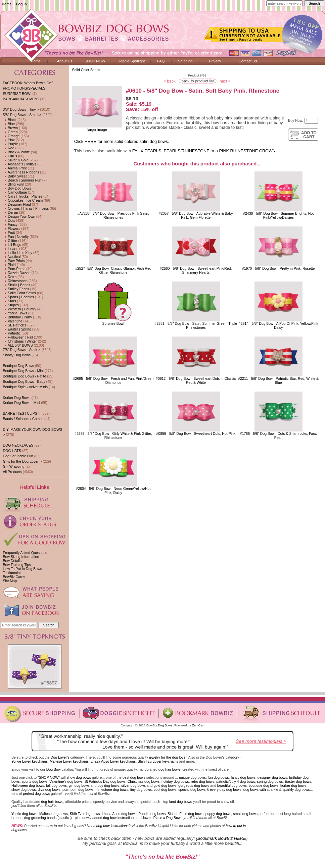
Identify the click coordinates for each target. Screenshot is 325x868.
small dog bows (245, 814)
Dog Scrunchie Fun (18, 456)
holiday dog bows (175, 781)
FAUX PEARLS (147, 151)
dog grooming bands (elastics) (48, 818)
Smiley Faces (16, 289)
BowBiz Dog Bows (159, 725)
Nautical (12, 257)
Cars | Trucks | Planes (22, 196)
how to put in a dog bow (65, 826)
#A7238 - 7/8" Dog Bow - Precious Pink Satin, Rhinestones (113, 215)
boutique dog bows (264, 785)
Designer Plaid (17, 204)
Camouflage (15, 192)
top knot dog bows (178, 802)
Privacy (215, 61)
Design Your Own (19, 216)
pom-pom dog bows (78, 789)
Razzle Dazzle (16, 273)
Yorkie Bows (15, 313)
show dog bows (79, 777)
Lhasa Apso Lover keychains (113, 761)
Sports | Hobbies (18, 297)
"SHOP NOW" (49, 777)
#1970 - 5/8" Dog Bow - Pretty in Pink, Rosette (278, 268)
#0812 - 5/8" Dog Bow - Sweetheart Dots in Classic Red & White (196, 380)
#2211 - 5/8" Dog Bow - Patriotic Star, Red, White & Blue (278, 380)
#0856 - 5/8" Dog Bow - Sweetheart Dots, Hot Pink (196, 433)
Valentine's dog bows (66, 781)
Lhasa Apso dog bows (119, 814)
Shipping (185, 61)
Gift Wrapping (13, 466)
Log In (21, 4)
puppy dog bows (218, 814)
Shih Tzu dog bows (85, 814)
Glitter (10, 241)
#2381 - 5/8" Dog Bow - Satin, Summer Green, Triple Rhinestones (196, 325)
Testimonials (12, 573)
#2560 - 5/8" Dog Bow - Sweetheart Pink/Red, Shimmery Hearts (196, 270)
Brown (10, 128)
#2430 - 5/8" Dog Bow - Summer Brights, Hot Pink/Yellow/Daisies (278, 215)
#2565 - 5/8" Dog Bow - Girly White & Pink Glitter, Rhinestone (113, 436)
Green (10, 132)
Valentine (12, 321)
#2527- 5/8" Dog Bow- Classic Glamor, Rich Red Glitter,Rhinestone (113, 270)
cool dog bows (165, 789)
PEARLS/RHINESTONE (186, 151)
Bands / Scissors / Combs (23, 419)
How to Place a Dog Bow (161, 818)
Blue (9, 124)
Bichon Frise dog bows (185, 814)
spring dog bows (270, 781)
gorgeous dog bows (194, 785)
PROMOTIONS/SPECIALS (24, 88)
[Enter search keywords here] (284, 3)
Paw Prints (14, 261)
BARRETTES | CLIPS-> (21, 413)
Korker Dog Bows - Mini (21, 403)
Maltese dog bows (54, 814)
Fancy (10, 224)
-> (22, 115)
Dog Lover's (60, 757)
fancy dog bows (243, 777)
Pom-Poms (14, 269)
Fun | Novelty (16, 237)
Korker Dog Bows (16, 398)
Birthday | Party (17, 317)
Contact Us (248, 61)
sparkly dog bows (296, 789)
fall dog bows (56, 785)
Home (7, 4)
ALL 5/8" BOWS (18, 345)
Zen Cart (198, 725)
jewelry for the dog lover (168, 757)
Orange (11, 136)
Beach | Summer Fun (22, 180)
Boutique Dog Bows (18, 366)
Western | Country (19, 309)
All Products (12, 472)
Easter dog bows (298, 781)
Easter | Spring (17, 329)
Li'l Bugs (12, 245)
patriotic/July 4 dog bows (236, 781)
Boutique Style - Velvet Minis (25, 387)
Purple (10, 144)
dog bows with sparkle (261, 789)
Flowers (11, 228)
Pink (9, 140)
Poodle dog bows (152, 814)
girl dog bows (79, 785)
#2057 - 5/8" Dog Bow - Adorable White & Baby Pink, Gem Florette (196, 215)
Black (10, 120)
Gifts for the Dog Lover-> (22, 461)
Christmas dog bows (144, 781)
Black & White (16, 152)
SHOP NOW (95, 61)
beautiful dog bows (232, 785)
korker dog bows (293, 785)
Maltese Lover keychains (69, 761)
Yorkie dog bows (24, 814)
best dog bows (134, 777)
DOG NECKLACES (18, 445)
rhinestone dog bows (112, 789)
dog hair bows (170, 769)
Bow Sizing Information (21, 557)
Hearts (10, 249)
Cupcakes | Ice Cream (23, 200)
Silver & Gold (15, 160)
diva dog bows (49, 789)
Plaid (9, 265)
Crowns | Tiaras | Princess (26, 208)
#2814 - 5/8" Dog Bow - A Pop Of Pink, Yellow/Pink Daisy (278, 325)
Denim (10, 212)
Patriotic (12, 333)
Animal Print (15, 168)
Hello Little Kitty (17, 253)
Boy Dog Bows (17, 188)
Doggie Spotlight (131, 61)
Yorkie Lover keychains (30, 761)
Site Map (10, 581)
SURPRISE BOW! (17, 94)
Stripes (11, 305)
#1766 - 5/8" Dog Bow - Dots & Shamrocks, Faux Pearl (278, 436)
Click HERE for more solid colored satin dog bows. (122, 142)
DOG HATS (12, 451)
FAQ (161, 61)
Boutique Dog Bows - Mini (23, 371)
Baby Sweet (15, 176)
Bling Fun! (13, 184)
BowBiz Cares (14, 577)
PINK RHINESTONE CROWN (247, 151)
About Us (65, 61)
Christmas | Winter (20, 341)
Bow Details (12, 561)
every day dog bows (226, 789)
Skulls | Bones (16, 285)
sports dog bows (35, 781)
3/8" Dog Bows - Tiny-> (21, 109)
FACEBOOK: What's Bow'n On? (28, 83)
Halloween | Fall (18, 337)
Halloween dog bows (28, 785)
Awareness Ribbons (21, 172)
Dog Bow (54, 769)
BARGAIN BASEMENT (21, 99)
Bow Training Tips (17, 565)
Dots (9, 220)
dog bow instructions (119, 818)
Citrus (10, 156)
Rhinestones (15, 281)
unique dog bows (192, 777)
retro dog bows (203, 781)
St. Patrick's (14, 325)
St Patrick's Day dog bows (105, 781)
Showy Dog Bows (17, 355)
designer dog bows (272, 777)
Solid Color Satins (86, 70)
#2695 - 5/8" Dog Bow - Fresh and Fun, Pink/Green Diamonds (113, 380)
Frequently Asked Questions (25, 553)
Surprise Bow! (113, 323)
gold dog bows (165, 785)
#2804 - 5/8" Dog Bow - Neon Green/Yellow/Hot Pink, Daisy (113, 491)
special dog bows (192, 789)
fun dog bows (218, 777)
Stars (9, 301)
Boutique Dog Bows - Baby (24, 381)
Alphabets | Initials (19, 164)
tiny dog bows (141, 789)
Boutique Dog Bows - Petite (24, 376)
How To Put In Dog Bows (22, 569)
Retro (10, 277)
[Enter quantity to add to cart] (311, 121)
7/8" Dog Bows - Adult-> (21, 350)
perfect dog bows (37, 794)
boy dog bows (108, 785)
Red (8, 148)
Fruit (9, 233)
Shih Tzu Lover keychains (158, 761)
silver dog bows (133, 785)
